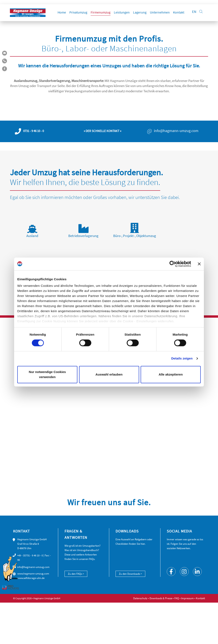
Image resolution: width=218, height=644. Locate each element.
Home (62, 12)
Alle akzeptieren (171, 374)
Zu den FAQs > (76, 574)
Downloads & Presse (161, 598)
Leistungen (122, 12)
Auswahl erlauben (109, 374)
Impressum (187, 598)
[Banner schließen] (199, 264)
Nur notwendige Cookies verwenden (47, 374)
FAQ (177, 598)
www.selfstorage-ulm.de (31, 578)
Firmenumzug (101, 12)
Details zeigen (182, 359)
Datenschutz (140, 598)
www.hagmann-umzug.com (33, 574)
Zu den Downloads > (130, 574)
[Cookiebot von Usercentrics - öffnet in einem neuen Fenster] (173, 264)
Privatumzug (78, 12)
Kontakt (179, 12)
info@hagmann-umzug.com (176, 131)
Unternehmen (160, 12)
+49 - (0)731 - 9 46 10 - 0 (30, 555)
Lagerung (140, 12)
